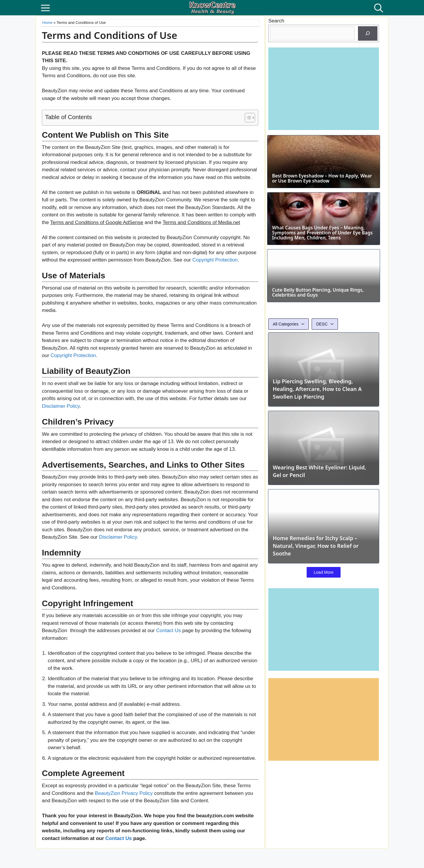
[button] (379, 8)
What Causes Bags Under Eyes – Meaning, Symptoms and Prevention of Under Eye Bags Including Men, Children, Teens (323, 273)
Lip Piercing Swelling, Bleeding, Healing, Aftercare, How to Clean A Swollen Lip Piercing (317, 453)
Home (47, 23)
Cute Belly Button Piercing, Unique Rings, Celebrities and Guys (318, 356)
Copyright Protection (215, 260)
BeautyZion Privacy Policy (124, 793)
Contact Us (168, 631)
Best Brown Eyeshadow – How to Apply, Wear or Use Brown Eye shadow (323, 200)
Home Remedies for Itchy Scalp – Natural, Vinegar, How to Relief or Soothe (316, 610)
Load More (324, 636)
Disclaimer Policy (61, 406)
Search (276, 21)
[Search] (368, 34)
